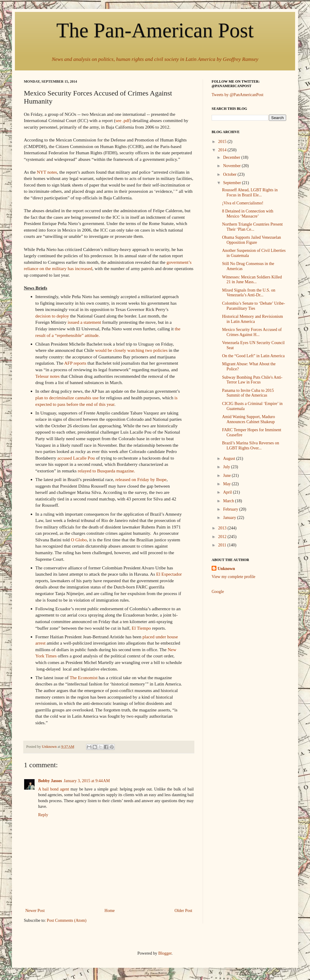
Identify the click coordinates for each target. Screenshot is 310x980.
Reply (43, 815)
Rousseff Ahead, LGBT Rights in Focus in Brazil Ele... (250, 192)
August (230, 459)
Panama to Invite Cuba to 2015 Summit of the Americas (248, 393)
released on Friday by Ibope (141, 479)
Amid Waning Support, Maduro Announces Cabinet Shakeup (249, 419)
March (229, 501)
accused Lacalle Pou (76, 458)
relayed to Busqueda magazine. (106, 471)
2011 (223, 545)
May (227, 484)
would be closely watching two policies (131, 350)
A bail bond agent (54, 789)
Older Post (184, 911)
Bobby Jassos (50, 781)
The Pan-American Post (155, 30)
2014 (223, 150)
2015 (223, 142)
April (228, 492)
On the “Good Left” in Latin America (253, 356)
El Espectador (169, 574)
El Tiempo (141, 628)
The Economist (84, 678)
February (231, 509)
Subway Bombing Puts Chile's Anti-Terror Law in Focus (252, 380)
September (232, 183)
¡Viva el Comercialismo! (243, 203)
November (232, 166)
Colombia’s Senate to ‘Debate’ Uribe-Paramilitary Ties (254, 306)
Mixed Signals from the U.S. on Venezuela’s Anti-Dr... (249, 293)
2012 (223, 537)
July (227, 467)
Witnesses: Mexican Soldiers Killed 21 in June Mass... (252, 280)
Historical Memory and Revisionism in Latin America (252, 319)
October (230, 174)
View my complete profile (234, 577)
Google (218, 592)
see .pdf (123, 120)
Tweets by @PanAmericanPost (238, 95)
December (232, 157)
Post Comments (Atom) (67, 920)
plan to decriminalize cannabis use (67, 398)
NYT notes (47, 172)
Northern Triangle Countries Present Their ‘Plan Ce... (252, 227)
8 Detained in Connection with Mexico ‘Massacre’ (248, 214)
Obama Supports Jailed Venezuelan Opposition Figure (252, 240)
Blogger (165, 953)
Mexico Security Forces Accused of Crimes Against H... (252, 332)
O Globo (78, 540)
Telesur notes (48, 376)
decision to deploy (52, 316)
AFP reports (75, 363)
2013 (223, 528)
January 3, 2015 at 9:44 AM (87, 781)
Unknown (226, 569)
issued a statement (84, 322)
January (230, 518)
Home (110, 911)
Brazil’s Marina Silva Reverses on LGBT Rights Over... (251, 446)
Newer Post (35, 911)
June (227, 476)
